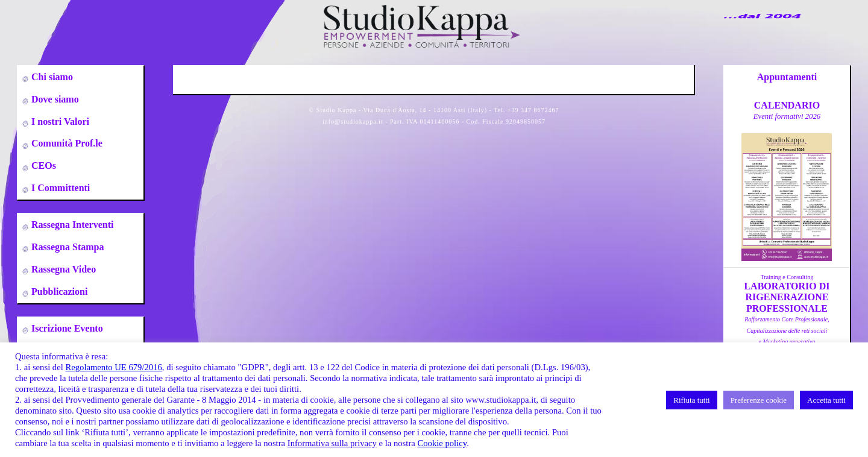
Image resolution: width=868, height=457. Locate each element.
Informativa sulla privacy (332, 443)
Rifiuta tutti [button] (691, 400)
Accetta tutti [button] (826, 400)
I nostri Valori (59, 121)
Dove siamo (54, 99)
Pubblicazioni (58, 292)
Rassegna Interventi (71, 225)
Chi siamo (51, 77)
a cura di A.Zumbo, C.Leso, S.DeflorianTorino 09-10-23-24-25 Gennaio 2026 (787, 342)
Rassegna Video (62, 269)
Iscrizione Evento (66, 328)
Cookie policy (442, 443)
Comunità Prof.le (66, 143)
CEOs (42, 165)
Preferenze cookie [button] (759, 400)
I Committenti (59, 188)
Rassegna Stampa (66, 247)
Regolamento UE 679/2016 (113, 367)
